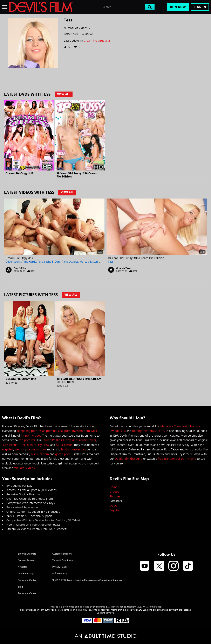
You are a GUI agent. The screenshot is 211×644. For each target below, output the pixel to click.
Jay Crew (44, 445)
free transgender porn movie (177, 459)
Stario (96, 262)
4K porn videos (31, 436)
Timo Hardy (29, 262)
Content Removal (106, 613)
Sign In (200, 7)
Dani (58, 262)
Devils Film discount (128, 459)
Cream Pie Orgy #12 (97, 41)
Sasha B (49, 262)
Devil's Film (20, 268)
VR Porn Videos (24, 468)
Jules (75, 262)
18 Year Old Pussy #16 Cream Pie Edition (136, 258)
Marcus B (85, 262)
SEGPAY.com (145, 610)
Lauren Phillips (52, 440)
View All (64, 94)
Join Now (178, 7)
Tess (40, 262)
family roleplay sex (73, 450)
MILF (94, 431)
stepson (20, 450)
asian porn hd (48, 431)
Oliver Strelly (13, 262)
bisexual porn (40, 454)
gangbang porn (27, 431)
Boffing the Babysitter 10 (149, 431)
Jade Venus (10, 445)
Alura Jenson (64, 445)
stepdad (8, 450)
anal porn (64, 431)
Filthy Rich (70, 440)
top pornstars (28, 440)
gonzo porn (63, 454)
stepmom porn (36, 450)
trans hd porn (81, 431)
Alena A (66, 262)
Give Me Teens (124, 268)
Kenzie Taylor (87, 440)
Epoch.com (38, 610)
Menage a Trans (171, 426)
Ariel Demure (27, 445)
